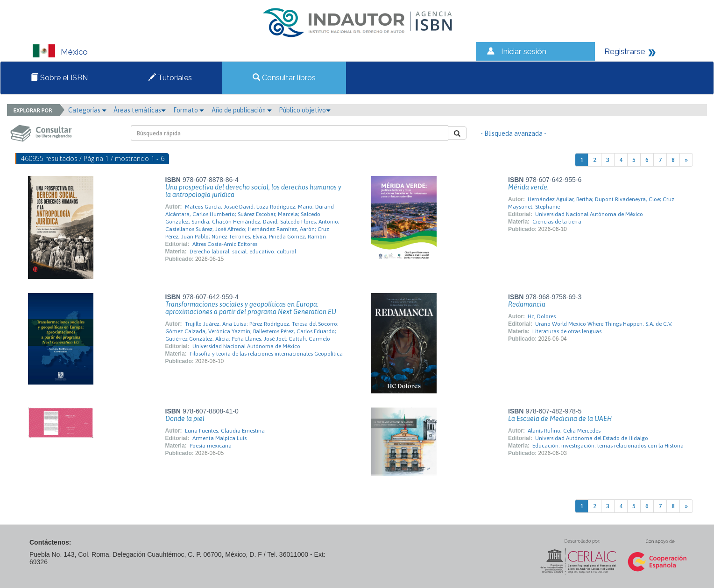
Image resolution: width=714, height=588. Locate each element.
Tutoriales (170, 78)
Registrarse (625, 51)
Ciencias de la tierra (557, 222)
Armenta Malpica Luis (219, 438)
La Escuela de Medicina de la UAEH (560, 419)
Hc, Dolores (542, 316)
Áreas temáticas (140, 110)
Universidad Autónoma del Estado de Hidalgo (592, 438)
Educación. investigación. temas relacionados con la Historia (608, 446)
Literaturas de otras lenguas (567, 331)
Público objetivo (305, 110)
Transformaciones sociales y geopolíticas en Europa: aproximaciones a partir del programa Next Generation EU (251, 308)
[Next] (686, 160)
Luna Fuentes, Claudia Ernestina (225, 431)
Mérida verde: (528, 187)
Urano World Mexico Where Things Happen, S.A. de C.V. (604, 324)
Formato (189, 110)
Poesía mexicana (211, 446)
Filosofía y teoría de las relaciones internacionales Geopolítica (266, 354)
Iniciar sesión (524, 51)
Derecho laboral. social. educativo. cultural (243, 252)
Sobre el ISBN (59, 78)
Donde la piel (185, 419)
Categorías (87, 110)
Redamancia (527, 304)
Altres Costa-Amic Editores (225, 244)
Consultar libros (284, 78)
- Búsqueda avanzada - (513, 133)
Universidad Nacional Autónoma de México (589, 214)
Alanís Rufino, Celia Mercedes (564, 431)
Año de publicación (242, 110)
